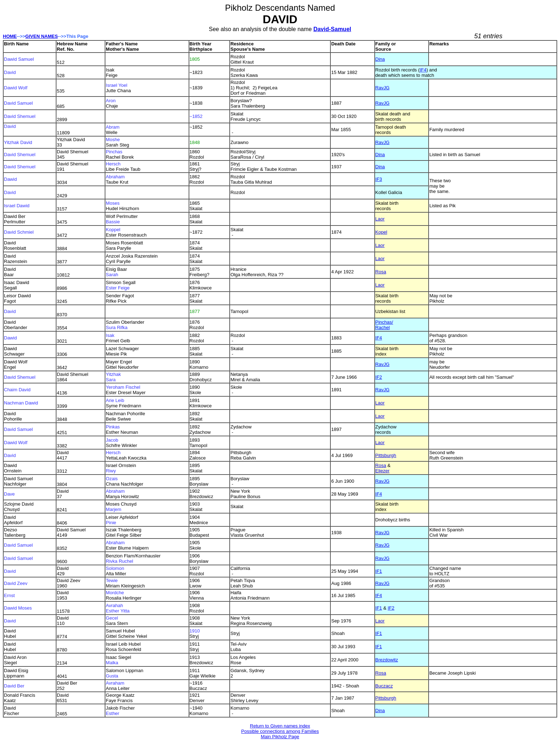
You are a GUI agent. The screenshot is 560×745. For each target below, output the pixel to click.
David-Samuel (332, 29)
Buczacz (384, 686)
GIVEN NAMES (42, 36)
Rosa (381, 272)
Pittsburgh (386, 455)
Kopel (381, 232)
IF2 (379, 377)
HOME (10, 36)
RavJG (382, 88)
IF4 (423, 70)
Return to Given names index (280, 726)
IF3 (379, 179)
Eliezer (382, 471)
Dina (380, 59)
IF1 (379, 571)
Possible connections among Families (280, 731)
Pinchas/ (384, 322)
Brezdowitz (387, 660)
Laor (380, 219)
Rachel (382, 327)
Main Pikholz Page (280, 737)
